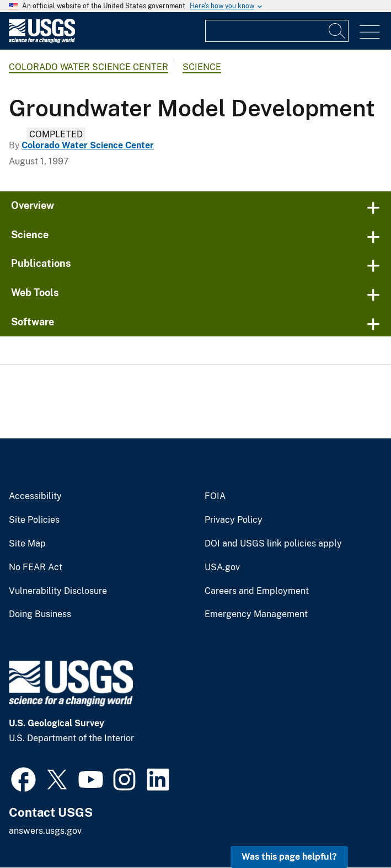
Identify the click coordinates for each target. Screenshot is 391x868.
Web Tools (35, 293)
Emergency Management (256, 614)
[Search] (338, 31)
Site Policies (34, 520)
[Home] (42, 41)
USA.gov (222, 567)
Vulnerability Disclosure (58, 591)
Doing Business (40, 614)
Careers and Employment (257, 591)
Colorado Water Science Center (89, 67)
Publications (41, 263)
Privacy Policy (234, 520)
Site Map (27, 544)
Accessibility (35, 496)
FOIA (215, 496)
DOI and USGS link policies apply (273, 544)
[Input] (277, 31)
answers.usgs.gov (45, 831)
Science (202, 67)
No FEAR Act (36, 567)
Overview (33, 205)
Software (33, 322)
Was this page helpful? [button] (289, 857)
